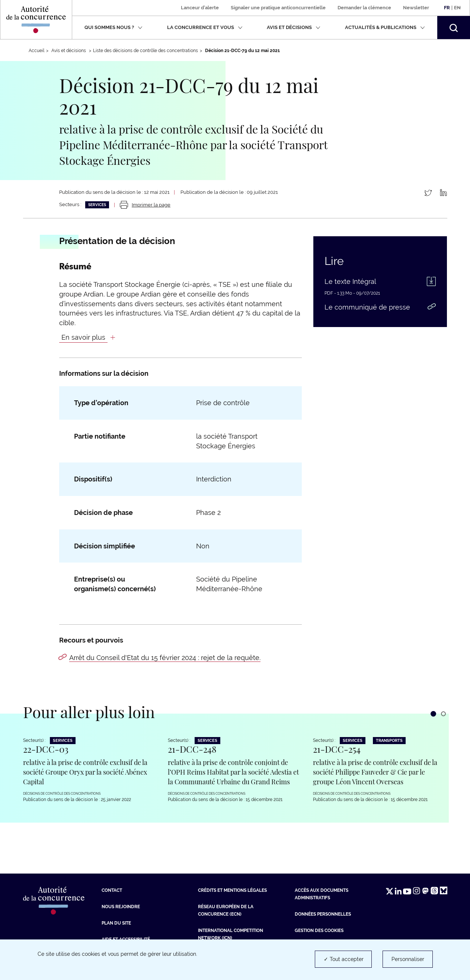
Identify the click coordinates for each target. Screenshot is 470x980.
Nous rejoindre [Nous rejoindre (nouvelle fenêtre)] (121, 907)
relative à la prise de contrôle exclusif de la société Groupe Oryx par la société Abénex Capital (85, 772)
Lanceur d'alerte (200, 8)
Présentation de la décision (117, 241)
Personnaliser (408, 959)
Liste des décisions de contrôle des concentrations (146, 51)
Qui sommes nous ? (113, 27)
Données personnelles (323, 914)
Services (97, 205)
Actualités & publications (385, 27)
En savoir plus (83, 337)
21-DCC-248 (192, 749)
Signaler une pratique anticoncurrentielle (278, 8)
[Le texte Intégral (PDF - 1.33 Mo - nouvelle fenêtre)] (380, 284)
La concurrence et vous (205, 27)
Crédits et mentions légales (232, 890)
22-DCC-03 (46, 749)
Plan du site (116, 923)
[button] (454, 28)
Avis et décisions (294, 27)
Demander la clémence (364, 8)
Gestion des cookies (319, 931)
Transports (389, 741)
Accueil (36, 51)
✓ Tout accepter (344, 959)
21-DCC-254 (337, 749)
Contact (112, 890)
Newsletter (416, 8)
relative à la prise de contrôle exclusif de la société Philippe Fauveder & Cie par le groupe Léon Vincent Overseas (375, 772)
